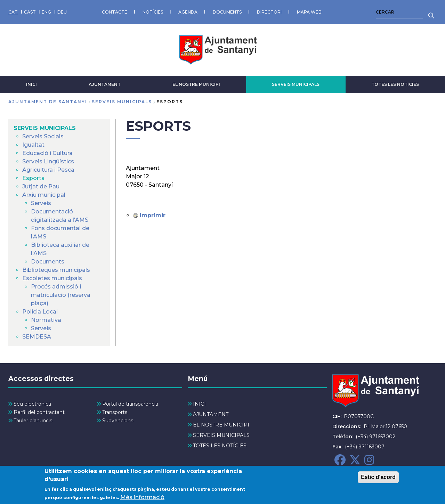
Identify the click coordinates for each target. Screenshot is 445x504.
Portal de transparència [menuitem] (130, 404)
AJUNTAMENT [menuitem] (211, 414)
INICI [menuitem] (199, 404)
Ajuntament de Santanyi (48, 102)
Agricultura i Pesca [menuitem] (48, 170)
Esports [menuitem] (33, 178)
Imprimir (153, 215)
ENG (46, 12)
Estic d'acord (378, 478)
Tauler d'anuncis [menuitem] (33, 421)
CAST (30, 12)
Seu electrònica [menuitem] (32, 404)
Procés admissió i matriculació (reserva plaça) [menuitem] (61, 295)
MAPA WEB (309, 12)
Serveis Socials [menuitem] (43, 136)
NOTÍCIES (153, 12)
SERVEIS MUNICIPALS (296, 84)
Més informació (142, 498)
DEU (62, 12)
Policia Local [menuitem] (40, 312)
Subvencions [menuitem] (118, 421)
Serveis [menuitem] (41, 203)
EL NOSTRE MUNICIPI (196, 84)
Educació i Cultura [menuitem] (47, 153)
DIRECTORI (269, 12)
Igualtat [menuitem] (33, 145)
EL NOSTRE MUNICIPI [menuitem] (221, 425)
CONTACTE (115, 12)
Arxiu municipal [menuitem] (44, 195)
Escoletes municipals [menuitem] (52, 278)
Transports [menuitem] (115, 412)
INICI (31, 84)
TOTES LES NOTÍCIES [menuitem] (220, 446)
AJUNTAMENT (105, 84)
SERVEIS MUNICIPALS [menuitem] (45, 128)
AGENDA (188, 12)
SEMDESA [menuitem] (37, 337)
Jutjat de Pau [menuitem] (41, 186)
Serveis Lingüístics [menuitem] (48, 161)
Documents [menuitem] (48, 262)
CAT (13, 12)
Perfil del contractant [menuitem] (39, 412)
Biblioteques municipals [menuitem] (56, 270)
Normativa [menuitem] (46, 320)
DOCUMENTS (227, 12)
